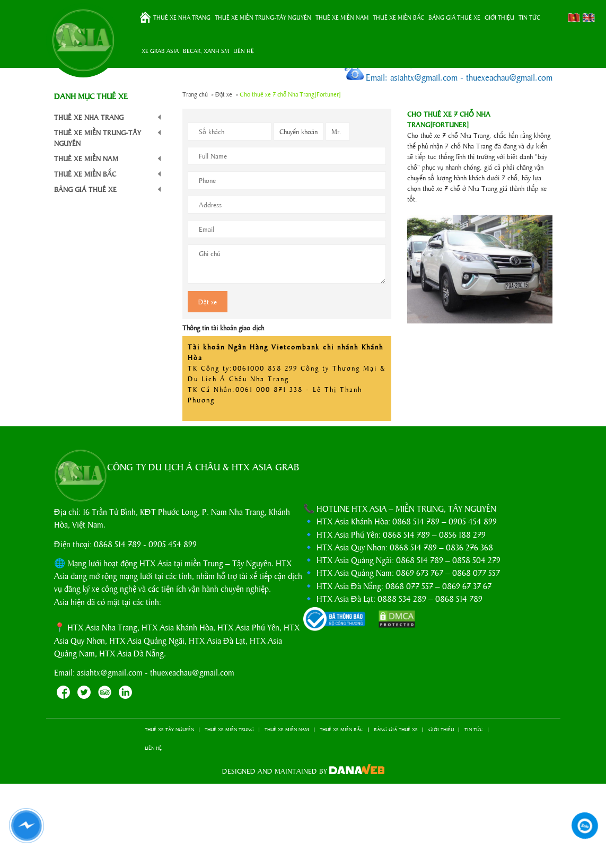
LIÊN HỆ (244, 50)
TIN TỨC (529, 17)
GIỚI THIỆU (499, 17)
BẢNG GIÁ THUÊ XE (454, 17)
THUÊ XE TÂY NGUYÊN (169, 729)
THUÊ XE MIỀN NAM (342, 17)
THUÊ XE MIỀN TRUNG (229, 729)
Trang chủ (145, 17)
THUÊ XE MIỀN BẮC (398, 17)
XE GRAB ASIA (160, 50)
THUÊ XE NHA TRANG (182, 17)
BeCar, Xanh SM (206, 50)
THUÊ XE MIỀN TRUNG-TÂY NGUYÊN (263, 17)
